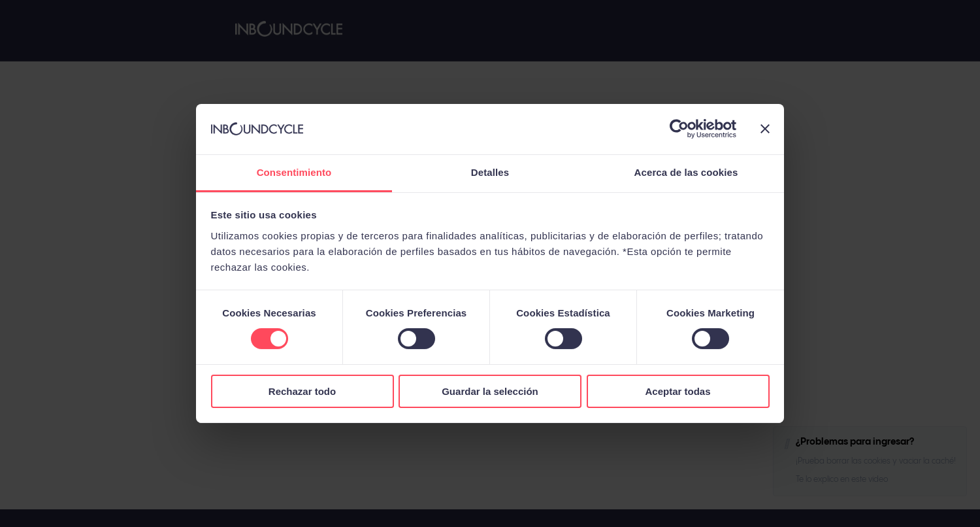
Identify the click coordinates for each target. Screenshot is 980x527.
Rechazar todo (302, 391)
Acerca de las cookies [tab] (686, 172)
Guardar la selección (490, 391)
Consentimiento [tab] (294, 172)
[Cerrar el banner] (765, 129)
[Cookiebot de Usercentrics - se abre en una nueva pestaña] (679, 129)
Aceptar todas (678, 391)
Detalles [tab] (490, 172)
